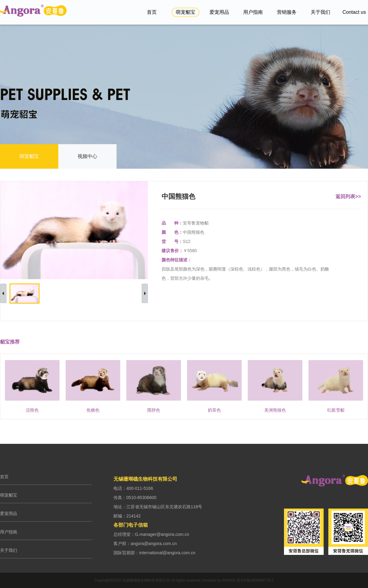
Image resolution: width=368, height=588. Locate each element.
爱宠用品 (219, 12)
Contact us (354, 12)
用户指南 (253, 12)
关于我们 (320, 12)
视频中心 (87, 156)
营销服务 (287, 12)
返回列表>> (348, 196)
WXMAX (229, 580)
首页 (152, 12)
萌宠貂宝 (186, 12)
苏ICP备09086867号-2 (255, 580)
